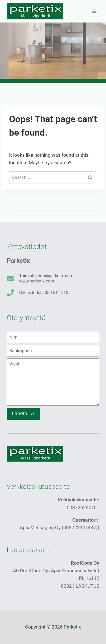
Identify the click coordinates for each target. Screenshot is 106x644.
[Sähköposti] (53, 351)
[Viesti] (53, 382)
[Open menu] (94, 11)
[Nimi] (53, 337)
